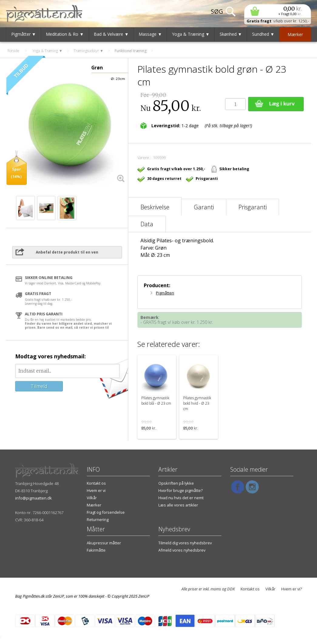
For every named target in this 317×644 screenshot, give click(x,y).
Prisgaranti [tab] (253, 207)
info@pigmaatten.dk (34, 498)
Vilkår (92, 498)
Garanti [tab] (204, 207)
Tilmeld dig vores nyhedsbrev (185, 543)
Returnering (98, 520)
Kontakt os (96, 483)
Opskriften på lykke (176, 483)
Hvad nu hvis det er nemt (181, 498)
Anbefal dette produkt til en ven (67, 252)
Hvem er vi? (292, 589)
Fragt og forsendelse (106, 512)
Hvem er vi (96, 490)
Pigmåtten (165, 293)
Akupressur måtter (104, 543)
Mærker (94, 505)
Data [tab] (147, 224)
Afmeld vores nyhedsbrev (182, 550)
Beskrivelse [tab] (155, 207)
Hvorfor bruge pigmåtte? (180, 490)
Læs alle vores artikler (178, 505)
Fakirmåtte (96, 550)
